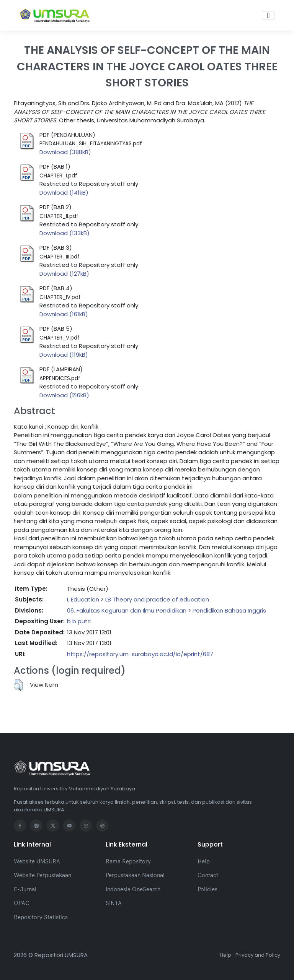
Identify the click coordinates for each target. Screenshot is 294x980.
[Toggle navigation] (268, 15)
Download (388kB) (65, 152)
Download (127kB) (64, 274)
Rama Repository (128, 861)
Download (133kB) (65, 233)
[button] (18, 685)
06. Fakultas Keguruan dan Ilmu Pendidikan (127, 610)
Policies (207, 889)
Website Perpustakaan (42, 875)
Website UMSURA (37, 861)
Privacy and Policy (258, 955)
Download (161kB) (64, 314)
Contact (208, 875)
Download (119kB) (64, 355)
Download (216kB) (64, 395)
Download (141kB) (64, 193)
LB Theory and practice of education (157, 599)
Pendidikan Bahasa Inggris (229, 610)
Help (204, 861)
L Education (83, 599)
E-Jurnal (25, 889)
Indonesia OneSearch (133, 889)
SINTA (114, 903)
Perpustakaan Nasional (135, 875)
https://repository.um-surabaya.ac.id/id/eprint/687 (140, 654)
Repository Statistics (41, 917)
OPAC (22, 903)
